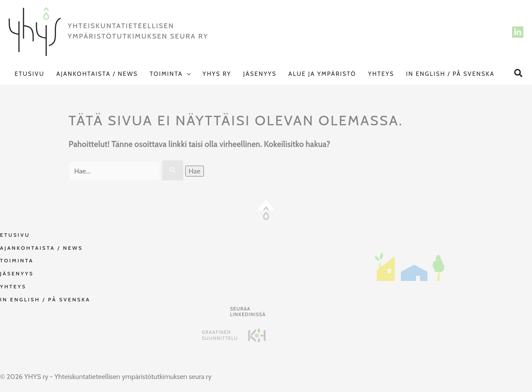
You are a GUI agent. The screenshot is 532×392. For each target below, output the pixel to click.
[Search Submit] (173, 170)
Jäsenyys (260, 74)
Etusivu (30, 74)
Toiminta (170, 74)
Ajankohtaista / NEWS (97, 74)
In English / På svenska (450, 74)
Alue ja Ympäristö (322, 74)
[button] (187, 74)
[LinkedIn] (518, 32)
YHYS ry (217, 74)
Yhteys (381, 74)
